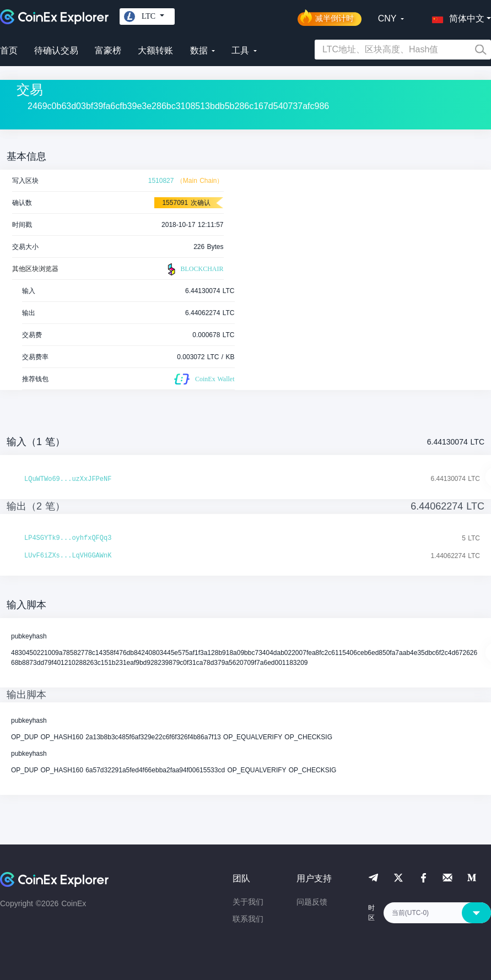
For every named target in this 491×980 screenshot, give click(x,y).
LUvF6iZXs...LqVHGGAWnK (68, 556)
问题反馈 (312, 902)
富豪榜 (108, 50)
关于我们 (248, 902)
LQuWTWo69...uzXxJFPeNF (68, 479)
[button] (456, 17)
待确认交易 (56, 50)
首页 (9, 50)
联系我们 (248, 919)
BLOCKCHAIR (194, 269)
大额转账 (155, 50)
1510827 (161, 181)
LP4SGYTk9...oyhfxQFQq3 (68, 538)
